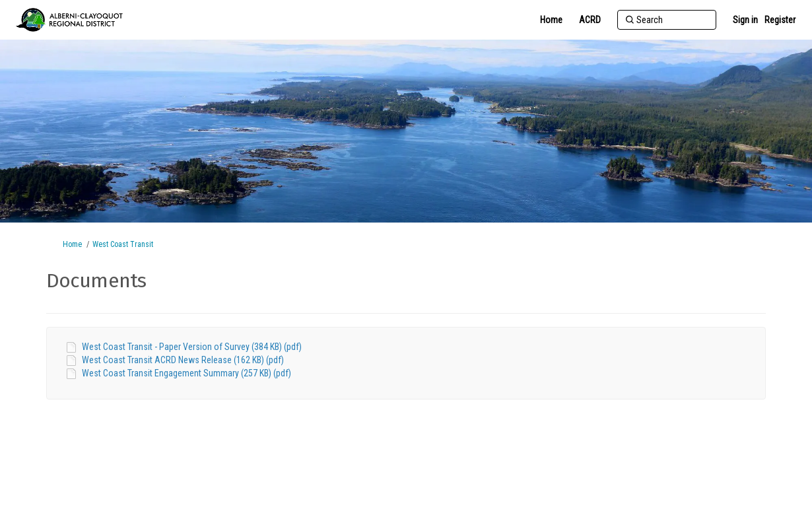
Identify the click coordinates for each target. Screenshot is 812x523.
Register (780, 20)
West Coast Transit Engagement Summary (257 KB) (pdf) (186, 373)
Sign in (745, 20)
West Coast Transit (123, 244)
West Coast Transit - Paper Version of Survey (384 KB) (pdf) (192, 347)
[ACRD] (590, 20)
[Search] (667, 20)
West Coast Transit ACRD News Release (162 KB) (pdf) (183, 360)
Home (72, 244)
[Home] (551, 20)
